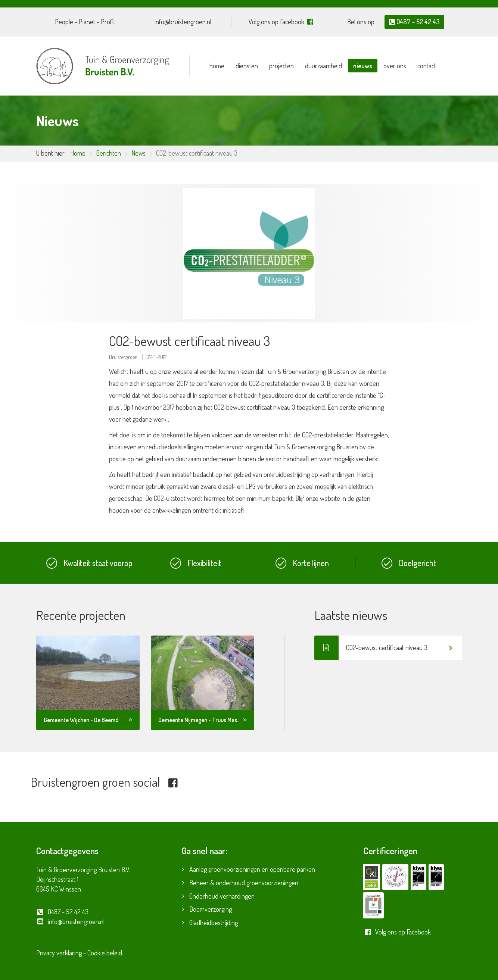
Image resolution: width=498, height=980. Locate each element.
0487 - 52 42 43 (414, 22)
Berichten (108, 153)
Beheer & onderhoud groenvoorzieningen (244, 883)
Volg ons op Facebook (397, 932)
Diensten (247, 66)
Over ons (395, 66)
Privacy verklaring (59, 953)
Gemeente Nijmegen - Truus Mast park (205, 720)
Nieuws (363, 66)
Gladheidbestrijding (214, 923)
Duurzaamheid (323, 66)
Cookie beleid (105, 953)
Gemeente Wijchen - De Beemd (81, 720)
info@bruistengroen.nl (70, 921)
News (138, 153)
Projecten (281, 66)
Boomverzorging (211, 909)
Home (217, 66)
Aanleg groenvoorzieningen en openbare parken (252, 869)
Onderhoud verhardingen (222, 896)
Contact (427, 66)
